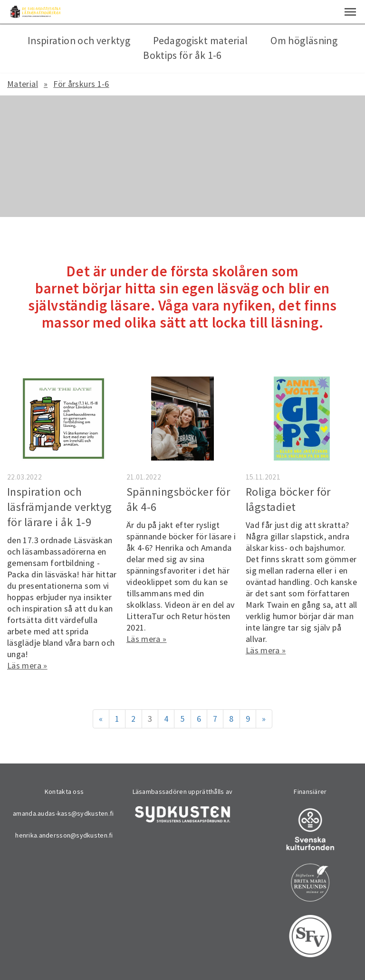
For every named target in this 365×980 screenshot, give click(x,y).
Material (23, 84)
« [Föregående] (101, 719)
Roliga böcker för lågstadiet (288, 499)
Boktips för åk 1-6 (182, 55)
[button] (350, 12)
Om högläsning (304, 41)
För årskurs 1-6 (81, 84)
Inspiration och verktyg (79, 41)
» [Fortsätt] (264, 719)
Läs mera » (27, 665)
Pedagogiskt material (200, 41)
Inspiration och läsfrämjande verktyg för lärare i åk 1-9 (60, 507)
